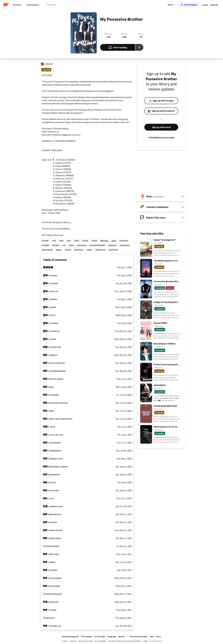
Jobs (152, 637)
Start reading (118, 48)
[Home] (6, 5)
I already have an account (161, 137)
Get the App (100, 637)
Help (146, 641)
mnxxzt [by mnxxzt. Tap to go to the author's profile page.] (49, 64)
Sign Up (214, 5)
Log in (205, 5)
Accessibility (101, 641)
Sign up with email (161, 127)
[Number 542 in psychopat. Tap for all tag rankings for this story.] (161, 197)
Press (159, 637)
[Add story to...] (139, 47)
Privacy (73, 641)
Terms (65, 641)
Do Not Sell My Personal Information (125, 641)
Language (112, 637)
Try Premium (189, 5)
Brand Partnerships (139, 637)
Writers (122, 637)
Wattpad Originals (70, 637)
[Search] (48, 5)
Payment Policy (86, 641)
